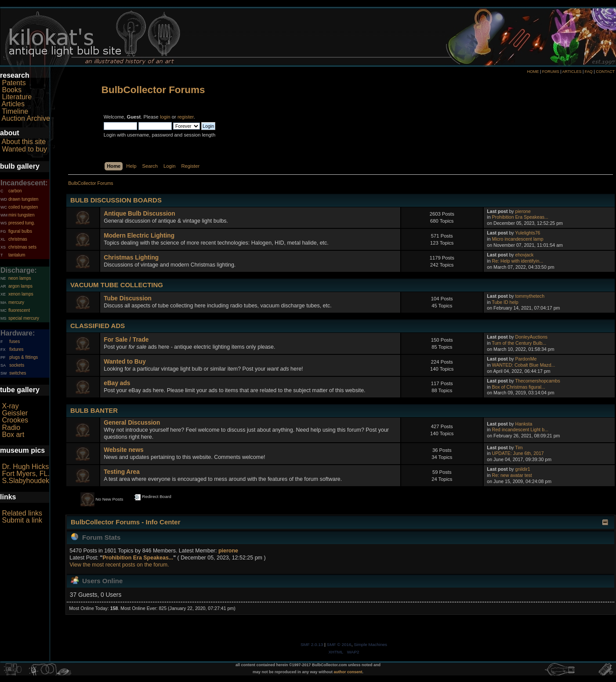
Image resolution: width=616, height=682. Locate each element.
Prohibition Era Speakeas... (520, 217)
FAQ (589, 72)
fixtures (16, 349)
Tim (519, 447)
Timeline (15, 111)
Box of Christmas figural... (519, 387)
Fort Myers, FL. (25, 474)
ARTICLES (572, 72)
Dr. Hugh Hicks (25, 467)
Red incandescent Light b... (520, 429)
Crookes (15, 420)
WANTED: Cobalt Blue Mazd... (524, 365)
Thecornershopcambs (537, 381)
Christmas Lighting (131, 258)
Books (11, 90)
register (186, 117)
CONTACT (605, 72)
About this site (24, 142)
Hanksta (524, 424)
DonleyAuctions (532, 337)
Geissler (15, 413)
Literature (17, 97)
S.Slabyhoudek (25, 481)
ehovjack (525, 255)
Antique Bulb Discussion (139, 214)
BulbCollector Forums (153, 90)
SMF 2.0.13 (312, 644)
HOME (533, 72)
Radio (11, 428)
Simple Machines (370, 644)
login (165, 117)
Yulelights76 (527, 233)
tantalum (17, 255)
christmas (18, 239)
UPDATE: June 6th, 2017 (518, 453)
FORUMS (551, 72)
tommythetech (530, 296)
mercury (16, 302)
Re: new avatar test (512, 475)
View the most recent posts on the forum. (119, 565)
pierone (523, 211)
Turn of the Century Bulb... (519, 343)
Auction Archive (26, 118)
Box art (13, 435)
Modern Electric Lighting (139, 236)
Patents (14, 83)
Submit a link (22, 520)
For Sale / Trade (126, 340)
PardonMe (526, 359)
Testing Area (122, 472)
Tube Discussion (128, 298)
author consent (348, 672)
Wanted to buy (24, 149)
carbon (15, 191)
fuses (14, 341)
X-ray (10, 406)
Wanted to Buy (125, 362)
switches (18, 373)
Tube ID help (505, 302)
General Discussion (132, 423)
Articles (13, 104)
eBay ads (117, 383)
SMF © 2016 (339, 644)
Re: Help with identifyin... (518, 261)
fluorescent (19, 310)
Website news (123, 450)
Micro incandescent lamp (518, 239)
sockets (17, 365)
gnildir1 (523, 469)
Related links (22, 513)
